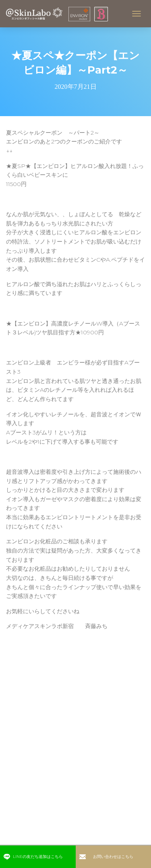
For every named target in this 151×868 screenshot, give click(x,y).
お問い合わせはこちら (106, 857)
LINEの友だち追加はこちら (33, 857)
